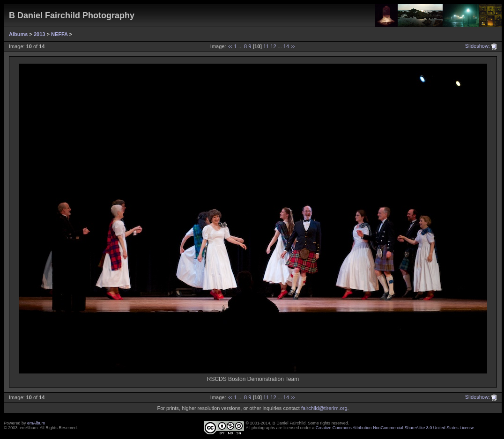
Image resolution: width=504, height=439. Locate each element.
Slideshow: (478, 46)
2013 (39, 34)
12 (273, 46)
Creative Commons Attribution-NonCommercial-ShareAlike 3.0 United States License (395, 428)
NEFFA (59, 34)
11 (266, 46)
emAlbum (36, 423)
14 (286, 46)
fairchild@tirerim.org (324, 408)
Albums (18, 34)
